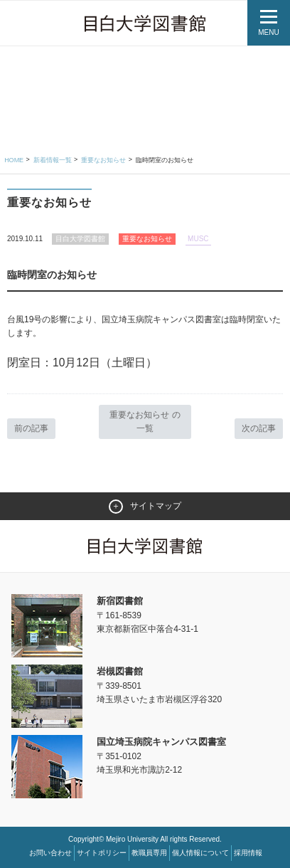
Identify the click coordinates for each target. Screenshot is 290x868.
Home (14, 160)
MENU (268, 32)
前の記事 (31, 428)
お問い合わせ (50, 853)
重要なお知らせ (103, 160)
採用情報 (248, 853)
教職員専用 (149, 853)
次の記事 (259, 428)
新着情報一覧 (53, 160)
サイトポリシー (102, 853)
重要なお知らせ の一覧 (145, 422)
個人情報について (200, 853)
